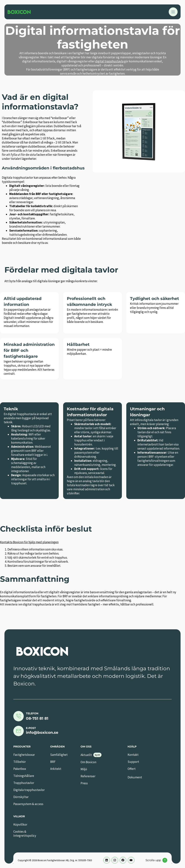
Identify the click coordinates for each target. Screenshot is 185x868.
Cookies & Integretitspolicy (25, 834)
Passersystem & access (28, 804)
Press (84, 783)
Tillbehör (20, 762)
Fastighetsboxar (24, 755)
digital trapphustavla (109, 61)
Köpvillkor (20, 824)
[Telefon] (19, 716)
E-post (31, 728)
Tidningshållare (24, 776)
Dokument (135, 777)
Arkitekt (56, 769)
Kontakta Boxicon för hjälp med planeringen (29, 542)
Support (133, 762)
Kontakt (133, 755)
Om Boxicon (88, 762)
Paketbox (20, 769)
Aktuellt (86, 755)
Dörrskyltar (21, 797)
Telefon (32, 713)
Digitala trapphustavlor (29, 790)
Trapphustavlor (24, 783)
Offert (132, 769)
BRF (53, 762)
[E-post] (19, 731)
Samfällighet (59, 755)
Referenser (88, 776)
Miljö (84, 769)
